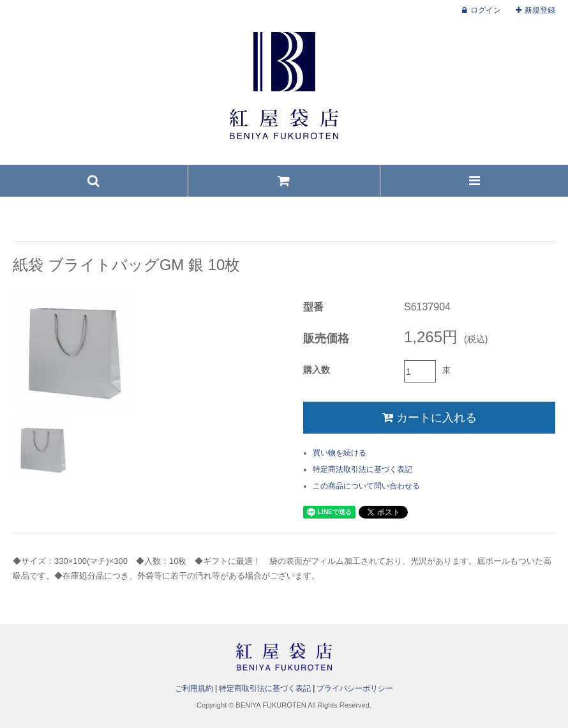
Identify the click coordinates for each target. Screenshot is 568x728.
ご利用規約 (194, 688)
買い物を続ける (340, 453)
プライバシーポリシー (355, 688)
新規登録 (540, 10)
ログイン (486, 10)
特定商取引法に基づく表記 (265, 688)
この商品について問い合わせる (366, 486)
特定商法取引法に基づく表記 (362, 469)
